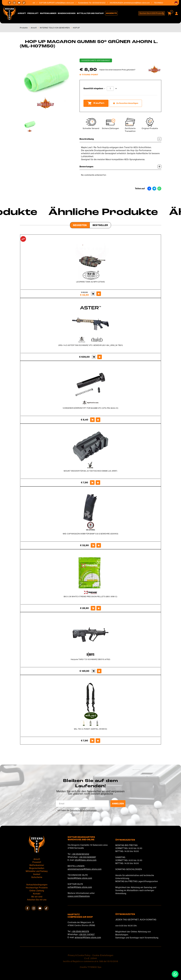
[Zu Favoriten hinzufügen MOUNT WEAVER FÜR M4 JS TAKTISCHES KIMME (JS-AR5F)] (98, 483)
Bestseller (100, 225)
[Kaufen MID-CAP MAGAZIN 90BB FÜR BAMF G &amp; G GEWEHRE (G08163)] (93, 545)
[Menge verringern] (105, 89)
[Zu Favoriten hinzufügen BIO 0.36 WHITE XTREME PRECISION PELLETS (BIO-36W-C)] (99, 608)
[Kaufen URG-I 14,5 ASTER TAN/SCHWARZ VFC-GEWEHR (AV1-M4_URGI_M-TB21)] (94, 357)
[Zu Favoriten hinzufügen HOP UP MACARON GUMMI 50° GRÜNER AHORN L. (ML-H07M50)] (126, 103)
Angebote (111, 13)
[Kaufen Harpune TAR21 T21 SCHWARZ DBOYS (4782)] (94, 671)
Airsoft (22, 13)
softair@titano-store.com (66, 3)
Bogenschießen (67, 13)
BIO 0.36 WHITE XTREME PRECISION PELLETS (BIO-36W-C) (90, 597)
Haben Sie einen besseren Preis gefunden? (117, 70)
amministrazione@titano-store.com (138, 3)
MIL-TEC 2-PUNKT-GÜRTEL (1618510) (91, 729)
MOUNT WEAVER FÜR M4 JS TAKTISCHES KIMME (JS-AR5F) (90, 471)
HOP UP (76, 28)
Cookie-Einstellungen (103, 955)
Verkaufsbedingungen (37, 885)
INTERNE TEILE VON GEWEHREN (55, 28)
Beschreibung (120, 139)
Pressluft (33, 13)
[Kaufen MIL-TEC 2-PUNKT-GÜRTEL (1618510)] (92, 741)
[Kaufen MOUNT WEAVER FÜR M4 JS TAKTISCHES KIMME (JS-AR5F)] (92, 483)
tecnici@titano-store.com (80, 878)
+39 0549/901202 (80, 854)
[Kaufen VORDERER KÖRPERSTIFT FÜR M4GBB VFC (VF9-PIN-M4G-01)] (92, 420)
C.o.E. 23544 (91, 958)
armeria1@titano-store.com (88, 937)
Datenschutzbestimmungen (83, 810)
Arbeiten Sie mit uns (37, 900)
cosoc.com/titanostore (79, 896)
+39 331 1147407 (87, 934)
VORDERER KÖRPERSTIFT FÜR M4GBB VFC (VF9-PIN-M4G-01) (90, 408)
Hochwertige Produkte (37, 888)
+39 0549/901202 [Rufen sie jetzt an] (100, 3)
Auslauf (37, 874)
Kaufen (96, 103)
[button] (176, 3)
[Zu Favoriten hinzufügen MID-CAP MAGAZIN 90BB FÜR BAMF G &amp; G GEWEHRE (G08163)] (99, 545)
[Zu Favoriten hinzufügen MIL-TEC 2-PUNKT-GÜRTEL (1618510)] (98, 741)
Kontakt (37, 894)
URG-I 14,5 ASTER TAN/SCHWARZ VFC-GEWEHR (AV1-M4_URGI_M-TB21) (91, 345)
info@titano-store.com (86, 860)
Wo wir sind (37, 897)
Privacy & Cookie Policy (79, 955)
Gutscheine (37, 877)
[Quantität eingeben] (110, 89)
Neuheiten (80, 225)
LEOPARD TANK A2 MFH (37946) (90, 282)
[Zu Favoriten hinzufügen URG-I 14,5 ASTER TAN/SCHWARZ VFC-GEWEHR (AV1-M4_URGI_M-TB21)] (100, 357)
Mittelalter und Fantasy (90, 13)
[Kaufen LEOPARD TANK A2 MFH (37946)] (93, 294)
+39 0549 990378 (80, 931)
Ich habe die (77, 810)
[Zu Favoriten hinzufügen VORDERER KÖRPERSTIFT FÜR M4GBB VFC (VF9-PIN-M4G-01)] (98, 420)
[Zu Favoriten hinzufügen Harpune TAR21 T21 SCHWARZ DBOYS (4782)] (99, 671)
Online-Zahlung (37, 891)
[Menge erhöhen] (116, 89)
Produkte (24, 28)
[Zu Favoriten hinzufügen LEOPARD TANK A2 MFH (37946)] (99, 294)
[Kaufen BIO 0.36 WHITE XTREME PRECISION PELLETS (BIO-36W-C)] (93, 608)
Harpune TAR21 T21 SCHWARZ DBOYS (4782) (90, 659)
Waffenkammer (48, 13)
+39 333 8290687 (87, 857)
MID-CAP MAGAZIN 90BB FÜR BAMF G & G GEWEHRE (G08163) (91, 534)
